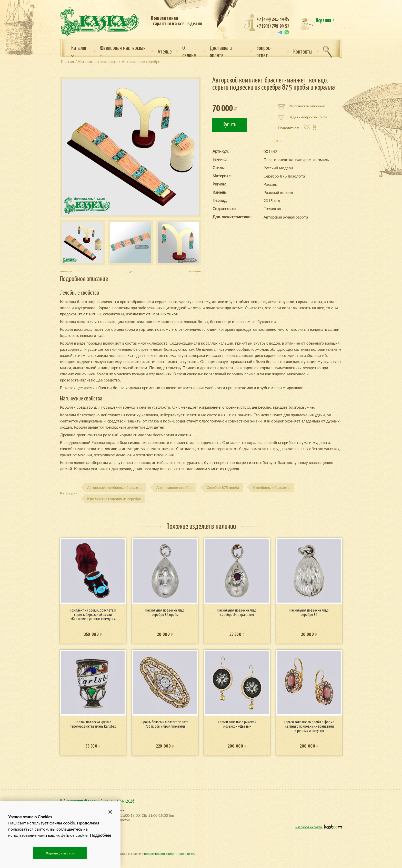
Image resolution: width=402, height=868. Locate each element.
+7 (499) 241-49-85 (273, 19)
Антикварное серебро (174, 487)
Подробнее (100, 835)
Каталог (79, 51)
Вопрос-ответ (264, 52)
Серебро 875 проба (223, 487)
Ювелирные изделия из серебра (114, 499)
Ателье (165, 52)
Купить (229, 125)
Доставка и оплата (221, 52)
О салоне (189, 52)
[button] (110, 812)
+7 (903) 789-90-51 (273, 26)
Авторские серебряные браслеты (115, 487)
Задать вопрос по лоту (303, 117)
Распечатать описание (302, 106)
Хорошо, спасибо (60, 853)
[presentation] (66, 272)
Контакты (303, 52)
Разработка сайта (319, 827)
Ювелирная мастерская (123, 51)
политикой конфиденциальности (169, 854)
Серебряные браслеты (272, 487)
